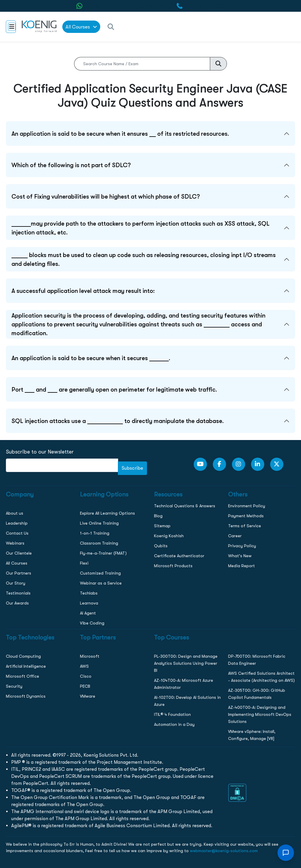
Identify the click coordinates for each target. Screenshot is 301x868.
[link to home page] (39, 27)
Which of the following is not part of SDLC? (71, 165)
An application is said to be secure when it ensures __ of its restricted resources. (120, 134)
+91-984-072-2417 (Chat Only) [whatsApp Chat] (129, 6)
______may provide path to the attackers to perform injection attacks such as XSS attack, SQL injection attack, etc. (141, 228)
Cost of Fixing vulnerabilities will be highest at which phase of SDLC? (106, 197)
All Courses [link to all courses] (81, 27)
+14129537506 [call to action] (204, 6)
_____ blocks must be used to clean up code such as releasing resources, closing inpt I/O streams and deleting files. (144, 259)
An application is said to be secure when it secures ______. (91, 358)
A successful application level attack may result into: (83, 291)
